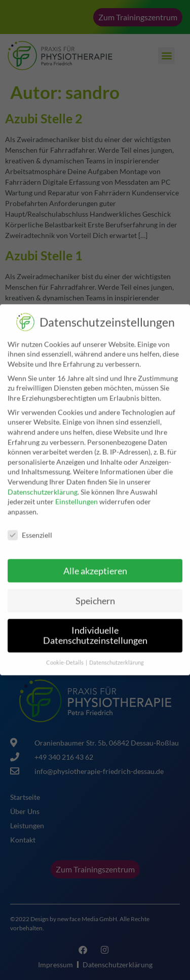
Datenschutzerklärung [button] (117, 658)
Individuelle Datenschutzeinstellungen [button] (95, 631)
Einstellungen (77, 497)
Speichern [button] (95, 596)
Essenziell (30, 530)
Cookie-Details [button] (65, 658)
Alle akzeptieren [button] (95, 566)
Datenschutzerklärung (43, 487)
